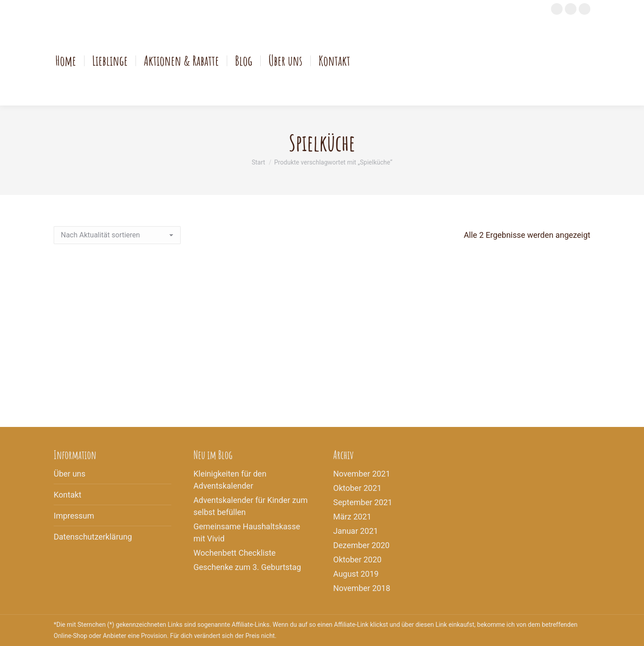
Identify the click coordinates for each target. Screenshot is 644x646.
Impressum (74, 516)
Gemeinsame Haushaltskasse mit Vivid (247, 532)
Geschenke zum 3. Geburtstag (248, 567)
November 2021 (362, 474)
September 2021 (363, 502)
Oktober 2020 (357, 559)
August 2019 (356, 574)
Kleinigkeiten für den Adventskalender (230, 480)
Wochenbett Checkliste (235, 553)
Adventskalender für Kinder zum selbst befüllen (251, 506)
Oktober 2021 (357, 488)
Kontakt (68, 495)
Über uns (70, 474)
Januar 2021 (356, 531)
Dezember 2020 (361, 545)
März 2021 (352, 517)
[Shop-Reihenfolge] (117, 235)
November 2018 (362, 588)
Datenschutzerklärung (93, 537)
